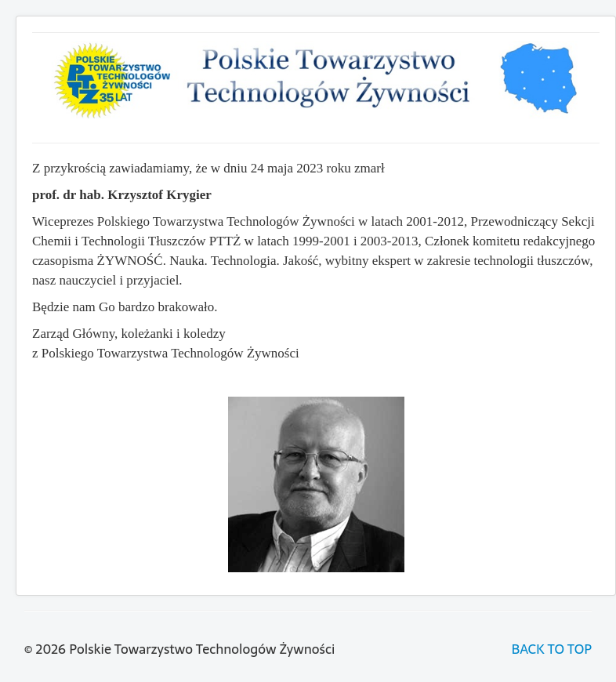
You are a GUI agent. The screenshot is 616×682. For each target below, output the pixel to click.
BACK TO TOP (552, 649)
